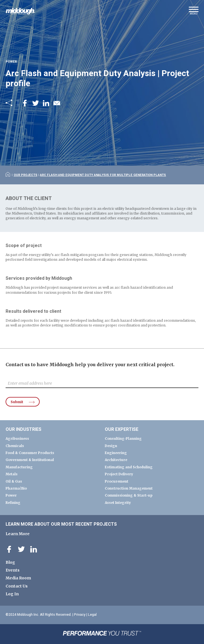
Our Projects (26, 175)
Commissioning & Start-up (129, 495)
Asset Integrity (118, 503)
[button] (194, 13)
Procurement (117, 481)
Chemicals (15, 446)
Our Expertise (122, 429)
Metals (12, 474)
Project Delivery (119, 474)
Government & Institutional (30, 460)
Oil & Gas (14, 481)
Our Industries (23, 429)
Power (11, 495)
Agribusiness (17, 439)
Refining (13, 503)
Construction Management (129, 488)
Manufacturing (19, 467)
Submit (17, 402)
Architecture (116, 460)
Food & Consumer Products (30, 453)
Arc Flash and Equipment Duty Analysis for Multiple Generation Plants (103, 175)
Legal (92, 615)
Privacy (80, 615)
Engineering (116, 453)
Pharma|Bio (16, 488)
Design (111, 446)
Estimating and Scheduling (129, 467)
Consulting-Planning (123, 439)
